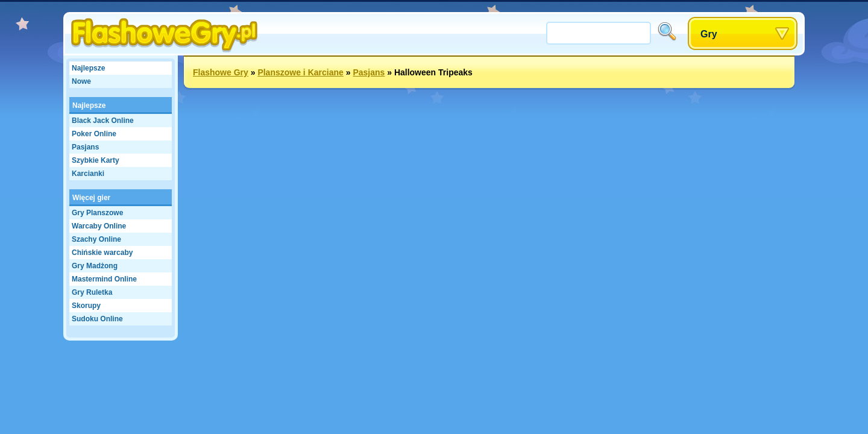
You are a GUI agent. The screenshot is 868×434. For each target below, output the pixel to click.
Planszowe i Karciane (300, 72)
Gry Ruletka (92, 292)
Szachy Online (96, 239)
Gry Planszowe (97, 213)
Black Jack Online (103, 121)
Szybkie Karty (96, 160)
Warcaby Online (99, 226)
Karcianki (88, 174)
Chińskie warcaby (102, 253)
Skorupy (86, 306)
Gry (709, 34)
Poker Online (94, 134)
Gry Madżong (95, 266)
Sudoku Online (97, 319)
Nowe (81, 81)
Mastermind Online (104, 279)
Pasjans (85, 147)
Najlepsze (88, 68)
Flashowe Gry (221, 72)
